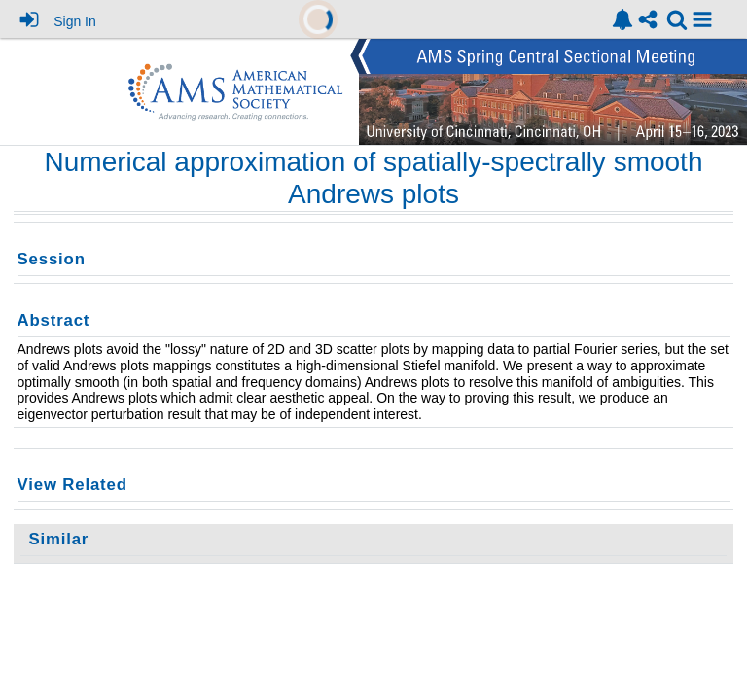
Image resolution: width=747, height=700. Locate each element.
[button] (702, 19)
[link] (622, 19)
